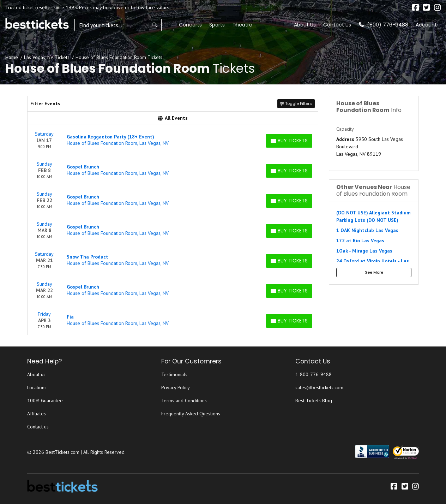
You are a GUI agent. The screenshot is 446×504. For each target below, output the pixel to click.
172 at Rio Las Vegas (360, 241)
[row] (173, 140)
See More (374, 272)
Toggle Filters (296, 103)
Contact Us (337, 25)
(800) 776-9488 (384, 25)
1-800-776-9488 (314, 374)
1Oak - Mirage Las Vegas (364, 251)
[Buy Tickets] (289, 141)
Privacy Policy (176, 387)
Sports (190, 25)
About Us (305, 25)
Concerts (163, 25)
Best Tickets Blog (314, 401)
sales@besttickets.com (319, 387)
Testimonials (174, 374)
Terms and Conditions (184, 401)
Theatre (215, 25)
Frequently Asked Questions (191, 414)
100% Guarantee (45, 401)
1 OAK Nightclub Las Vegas (367, 230)
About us (36, 374)
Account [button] (426, 25)
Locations (37, 387)
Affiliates (37, 414)
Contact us (38, 427)
